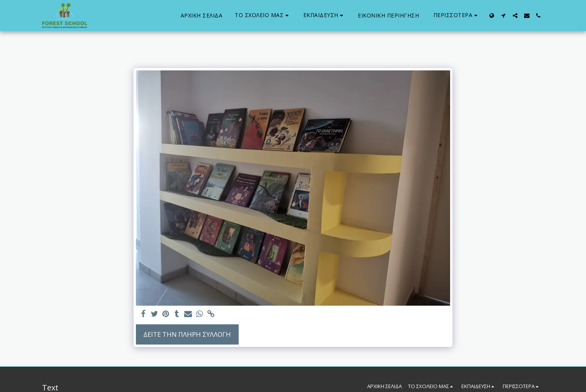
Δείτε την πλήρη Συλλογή (187, 334)
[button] (263, 15)
